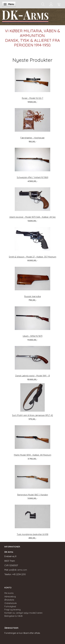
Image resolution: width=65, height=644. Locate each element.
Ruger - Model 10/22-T (33, 98)
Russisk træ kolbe (33, 296)
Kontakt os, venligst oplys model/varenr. (23, 613)
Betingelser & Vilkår (14, 616)
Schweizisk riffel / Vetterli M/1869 (32, 177)
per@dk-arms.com (18, 570)
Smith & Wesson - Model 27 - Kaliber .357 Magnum (32, 257)
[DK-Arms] (25, 16)
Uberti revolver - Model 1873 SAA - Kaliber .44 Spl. (33, 217)
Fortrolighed (10, 607)
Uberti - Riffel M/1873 (33, 336)
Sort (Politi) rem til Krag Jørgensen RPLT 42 (32, 415)
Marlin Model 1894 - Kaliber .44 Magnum (33, 455)
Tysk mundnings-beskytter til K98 (32, 534)
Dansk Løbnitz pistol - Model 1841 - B (33, 376)
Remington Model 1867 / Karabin (33, 495)
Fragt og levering (12, 610)
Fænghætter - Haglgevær (32, 138)
